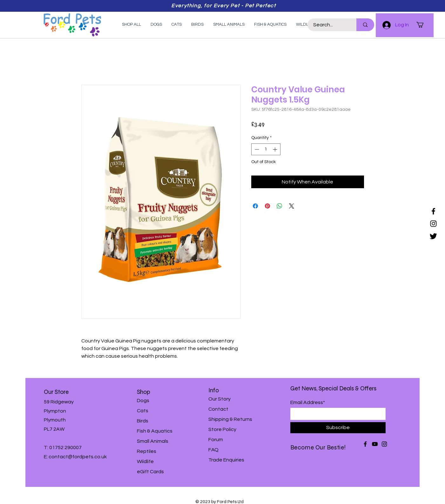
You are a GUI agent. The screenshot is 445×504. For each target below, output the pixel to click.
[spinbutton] (266, 149)
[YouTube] (375, 444)
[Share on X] (292, 206)
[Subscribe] (338, 428)
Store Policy (222, 429)
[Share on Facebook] (255, 206)
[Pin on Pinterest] (267, 206)
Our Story (219, 399)
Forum (216, 440)
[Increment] (276, 149)
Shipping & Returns (230, 419)
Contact (218, 409)
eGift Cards (150, 472)
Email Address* (308, 402)
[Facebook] (433, 211)
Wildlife (145, 461)
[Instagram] (433, 224)
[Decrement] (256, 149)
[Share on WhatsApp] (280, 206)
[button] (423, 25)
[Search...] (328, 25)
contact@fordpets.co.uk (78, 457)
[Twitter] (433, 236)
